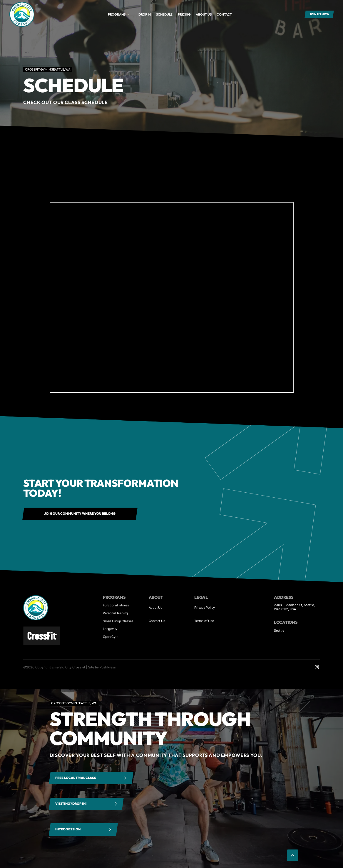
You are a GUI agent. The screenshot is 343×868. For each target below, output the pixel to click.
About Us (155, 608)
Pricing (184, 14)
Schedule (164, 14)
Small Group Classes (118, 621)
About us (204, 14)
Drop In (145, 14)
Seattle (279, 630)
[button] (118, 14)
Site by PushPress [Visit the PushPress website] (102, 667)
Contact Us (157, 621)
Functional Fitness (116, 605)
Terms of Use (204, 621)
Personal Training (115, 613)
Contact (224, 14)
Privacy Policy (205, 608)
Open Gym (111, 637)
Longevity (110, 629)
